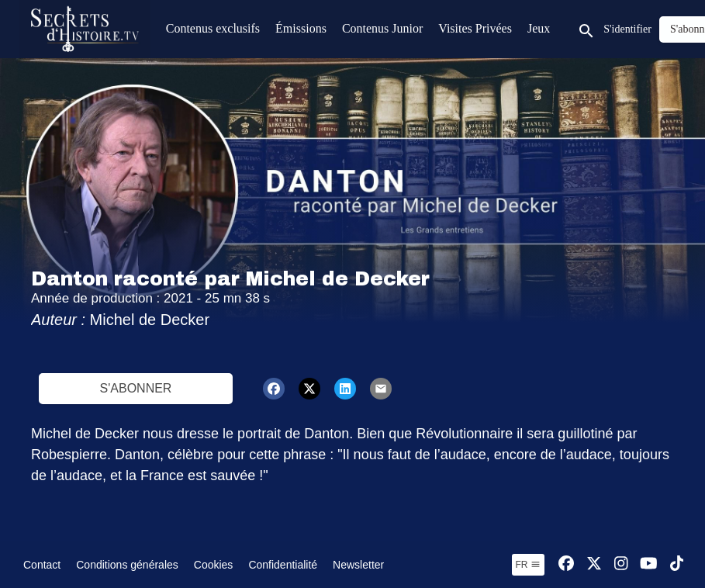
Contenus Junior (382, 28)
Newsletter (358, 565)
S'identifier (627, 29)
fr (528, 565)
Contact (42, 565)
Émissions (301, 28)
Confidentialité (283, 565)
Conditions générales (127, 565)
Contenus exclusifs (213, 28)
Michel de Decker (150, 320)
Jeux (539, 28)
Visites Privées (475, 28)
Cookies (214, 565)
